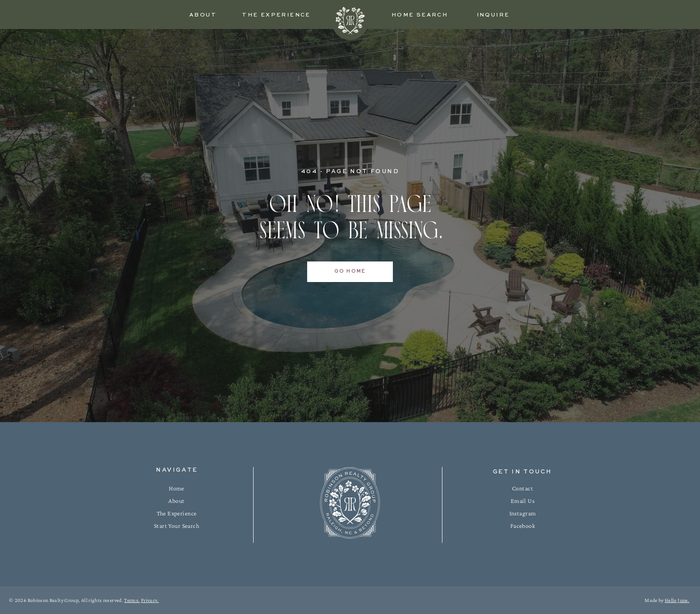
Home (177, 488)
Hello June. (677, 600)
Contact (523, 488)
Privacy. (150, 600)
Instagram (523, 513)
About (176, 501)
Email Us (523, 501)
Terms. (132, 600)
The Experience (177, 513)
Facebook (523, 526)
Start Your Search (177, 526)
